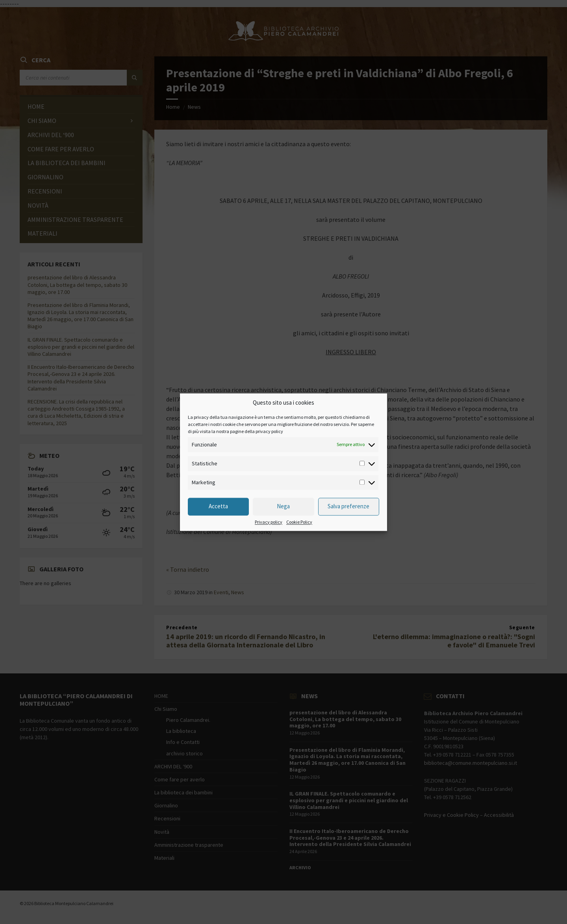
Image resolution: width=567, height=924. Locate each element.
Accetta (218, 507)
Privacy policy (269, 522)
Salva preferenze (348, 507)
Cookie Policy (299, 522)
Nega (283, 507)
